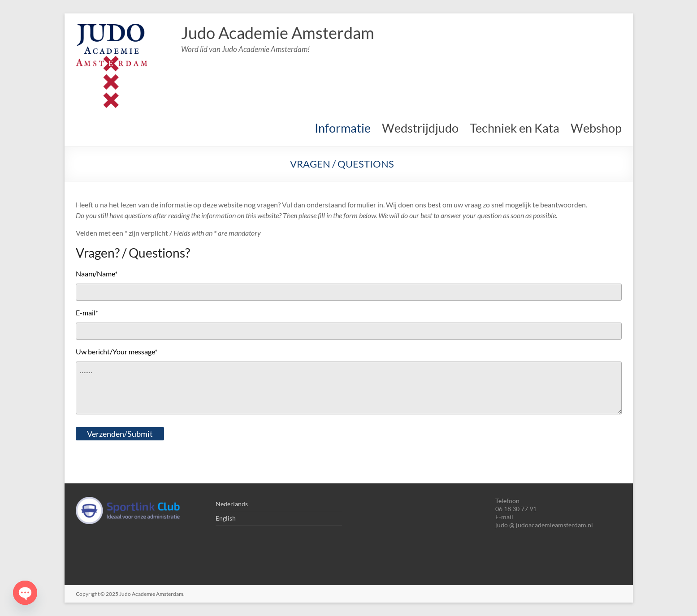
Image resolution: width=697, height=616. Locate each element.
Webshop (596, 128)
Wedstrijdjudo (420, 128)
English (226, 518)
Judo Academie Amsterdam (278, 33)
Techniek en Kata (515, 128)
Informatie (343, 128)
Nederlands (232, 504)
